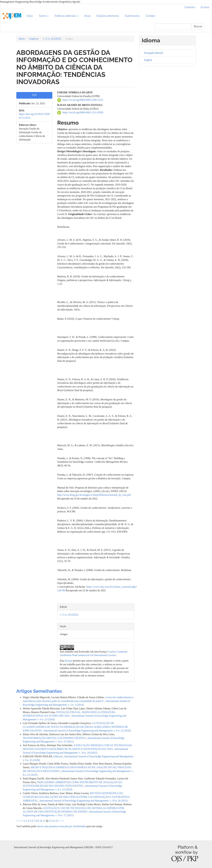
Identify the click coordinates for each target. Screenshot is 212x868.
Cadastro (190, 7)
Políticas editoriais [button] (66, 16)
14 (53, 821)
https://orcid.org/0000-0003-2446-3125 (83, 100)
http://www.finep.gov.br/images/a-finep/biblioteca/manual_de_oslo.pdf (94, 495)
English (148, 60)
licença (69, 661)
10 (41, 821)
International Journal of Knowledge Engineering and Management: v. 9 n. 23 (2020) (87, 731)
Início (30, 16)
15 (57, 821)
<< (18, 821)
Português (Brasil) (154, 53)
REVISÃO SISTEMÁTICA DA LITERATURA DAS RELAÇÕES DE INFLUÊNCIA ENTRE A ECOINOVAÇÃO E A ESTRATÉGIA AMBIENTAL (76, 797)
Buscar (198, 26)
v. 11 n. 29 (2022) (52, 39)
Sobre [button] (44, 16)
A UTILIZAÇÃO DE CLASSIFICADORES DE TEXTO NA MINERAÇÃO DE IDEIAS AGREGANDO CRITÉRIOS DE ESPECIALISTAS (75, 727)
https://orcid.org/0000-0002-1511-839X (83, 112)
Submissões (132, 16)
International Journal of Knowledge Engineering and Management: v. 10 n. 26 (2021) (84, 801)
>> (62, 821)
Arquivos (34, 39)
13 (50, 821)
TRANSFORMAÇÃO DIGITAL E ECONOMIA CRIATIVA (55, 738)
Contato (151, 16)
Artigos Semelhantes (39, 691)
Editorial (58, 756)
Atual (87, 16)
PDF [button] (34, 95)
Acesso (205, 7)
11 (44, 821)
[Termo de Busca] (173, 27)
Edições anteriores (108, 16)
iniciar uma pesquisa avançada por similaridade (61, 826)
